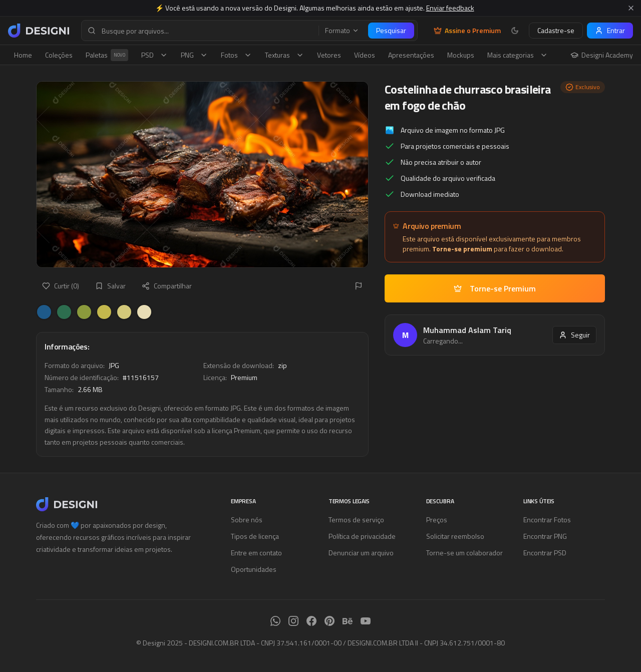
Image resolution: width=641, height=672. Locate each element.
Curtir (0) (61, 286)
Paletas (107, 55)
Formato (342, 31)
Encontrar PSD (545, 553)
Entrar (610, 30)
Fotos (236, 55)
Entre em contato (256, 553)
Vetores (329, 55)
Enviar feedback (450, 8)
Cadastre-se (556, 30)
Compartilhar (167, 286)
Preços (437, 520)
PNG (194, 55)
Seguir (574, 335)
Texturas (284, 55)
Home (23, 55)
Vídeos (365, 55)
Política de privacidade (362, 536)
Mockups (461, 55)
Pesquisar (391, 30)
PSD (154, 55)
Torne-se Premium (495, 288)
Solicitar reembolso (455, 536)
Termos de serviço (356, 520)
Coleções (59, 55)
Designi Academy (602, 55)
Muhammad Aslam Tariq (467, 330)
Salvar (110, 286)
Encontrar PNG (545, 536)
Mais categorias (518, 55)
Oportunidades (254, 569)
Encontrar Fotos (547, 520)
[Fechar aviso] (631, 8)
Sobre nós (247, 520)
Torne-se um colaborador (464, 553)
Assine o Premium (467, 31)
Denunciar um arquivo (361, 553)
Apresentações (411, 55)
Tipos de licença (255, 536)
